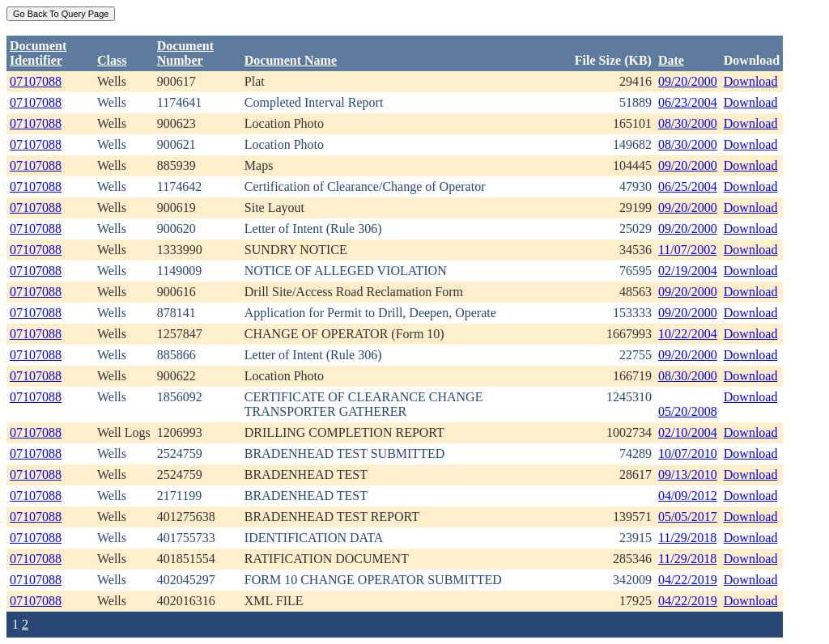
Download (751, 81)
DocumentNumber (185, 53)
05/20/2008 (688, 411)
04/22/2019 (688, 580)
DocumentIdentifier (38, 53)
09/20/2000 (688, 81)
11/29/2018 (687, 538)
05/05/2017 (688, 517)
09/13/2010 (688, 475)
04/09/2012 (688, 496)
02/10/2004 (688, 432)
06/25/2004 (688, 186)
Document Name (291, 60)
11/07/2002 (687, 250)
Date (671, 60)
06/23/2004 (688, 102)
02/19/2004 (688, 271)
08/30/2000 (688, 123)
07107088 (36, 81)
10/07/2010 (688, 453)
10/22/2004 (688, 334)
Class (112, 60)
